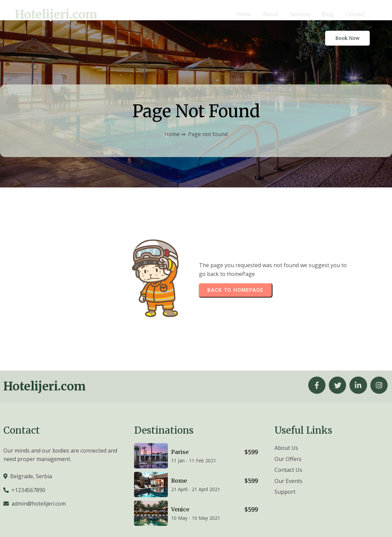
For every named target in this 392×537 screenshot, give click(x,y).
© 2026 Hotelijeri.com (361, 522)
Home (172, 113)
